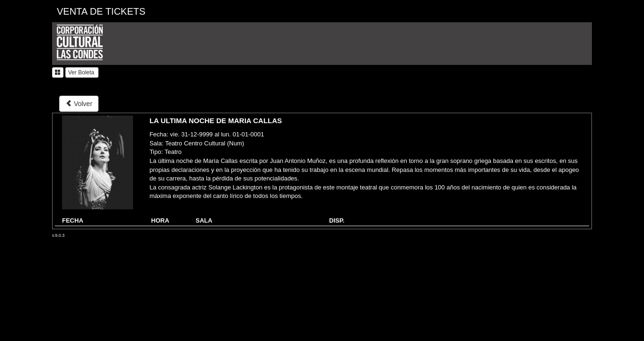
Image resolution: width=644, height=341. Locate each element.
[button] (58, 72)
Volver (79, 103)
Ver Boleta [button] (82, 72)
